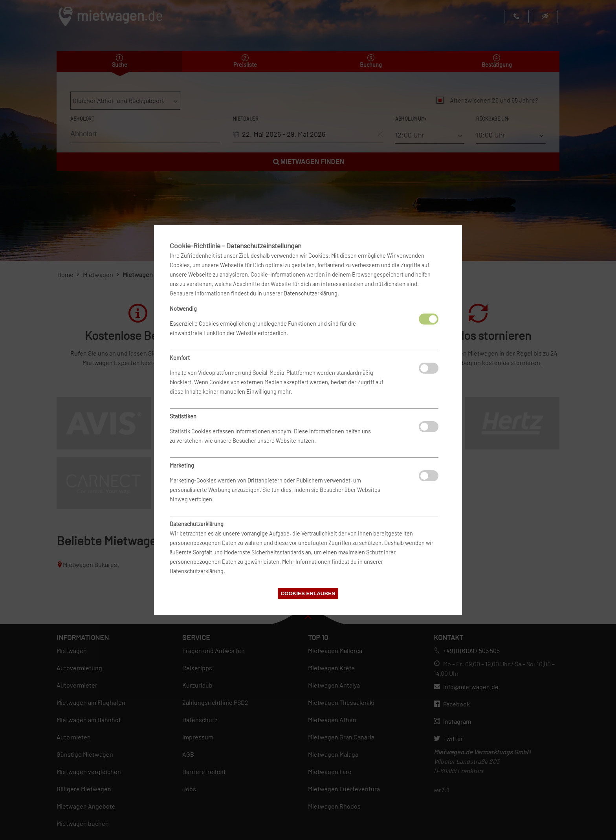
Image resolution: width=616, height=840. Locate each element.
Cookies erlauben (308, 593)
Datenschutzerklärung (311, 293)
